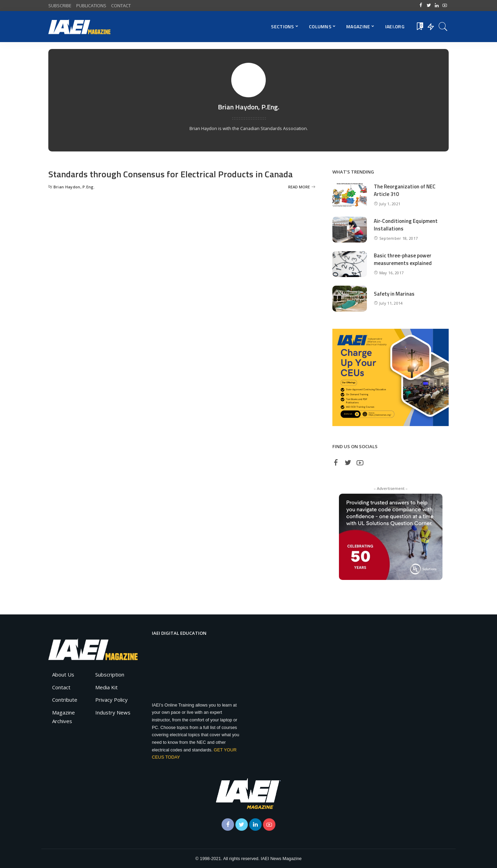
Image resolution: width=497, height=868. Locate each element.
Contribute (65, 700)
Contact (61, 687)
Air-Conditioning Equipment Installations (406, 225)
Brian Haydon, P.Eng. (74, 187)
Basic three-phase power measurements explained (403, 259)
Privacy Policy (111, 700)
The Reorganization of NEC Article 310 (405, 190)
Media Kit (106, 687)
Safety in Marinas (394, 294)
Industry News (113, 712)
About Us (63, 674)
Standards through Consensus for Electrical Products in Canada (171, 174)
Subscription (110, 674)
